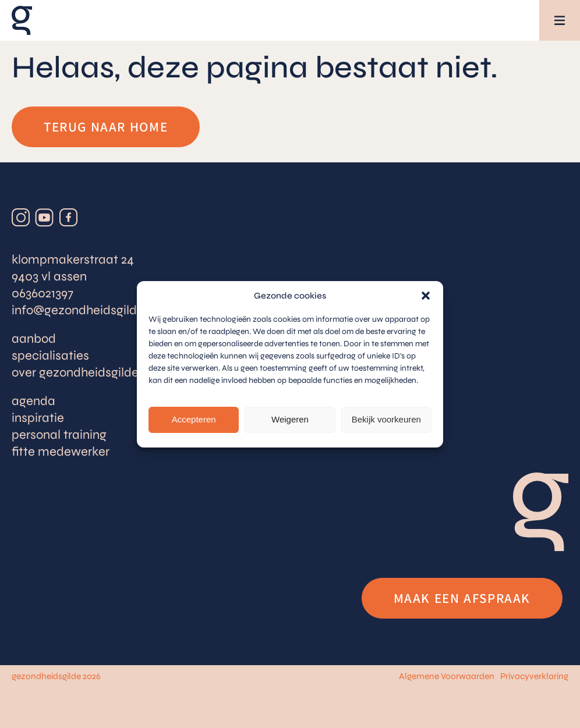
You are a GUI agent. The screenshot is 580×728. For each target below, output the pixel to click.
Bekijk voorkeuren (386, 419)
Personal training (59, 435)
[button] (426, 296)
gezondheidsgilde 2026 (56, 676)
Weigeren (290, 419)
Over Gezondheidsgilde (75, 372)
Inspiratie (38, 418)
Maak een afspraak (462, 598)
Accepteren (194, 419)
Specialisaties (50, 356)
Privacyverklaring (534, 676)
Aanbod (34, 339)
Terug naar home (106, 127)
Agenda (33, 401)
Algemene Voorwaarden (447, 676)
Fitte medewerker (61, 452)
